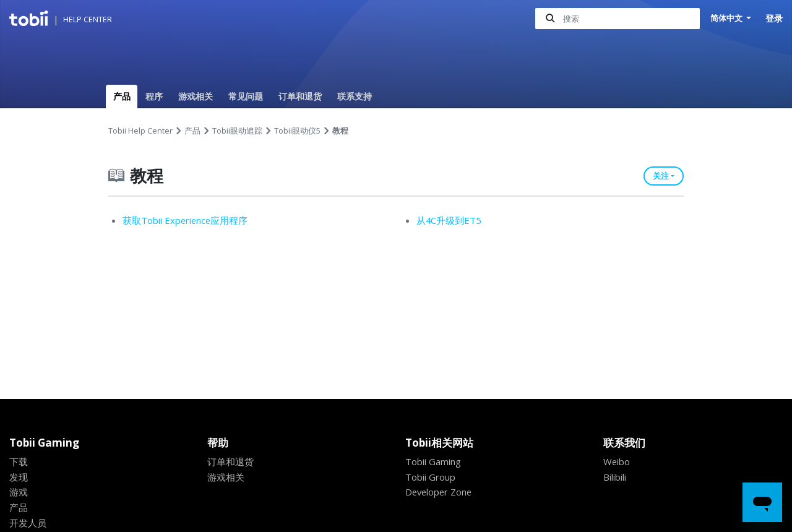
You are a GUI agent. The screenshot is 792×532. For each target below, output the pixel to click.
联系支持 (355, 96)
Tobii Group (432, 477)
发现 (19, 477)
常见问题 (246, 96)
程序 (154, 96)
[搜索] (614, 19)
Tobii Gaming (435, 461)
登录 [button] (774, 18)
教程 (340, 131)
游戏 (19, 492)
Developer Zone (441, 492)
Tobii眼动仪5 (297, 131)
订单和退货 (300, 96)
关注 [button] (661, 176)
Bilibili (617, 477)
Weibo (618, 461)
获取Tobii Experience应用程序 (188, 220)
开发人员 (28, 523)
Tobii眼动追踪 (237, 131)
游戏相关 (196, 96)
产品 (122, 96)
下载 (19, 461)
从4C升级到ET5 (450, 220)
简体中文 (726, 18)
